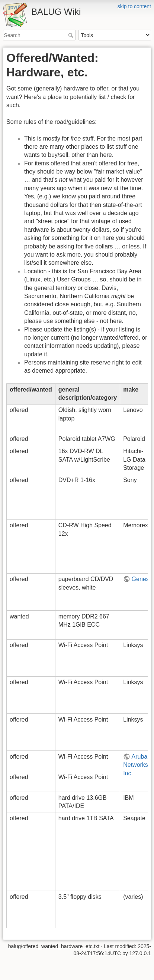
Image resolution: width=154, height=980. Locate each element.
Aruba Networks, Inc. (136, 765)
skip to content (134, 6)
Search (72, 35)
